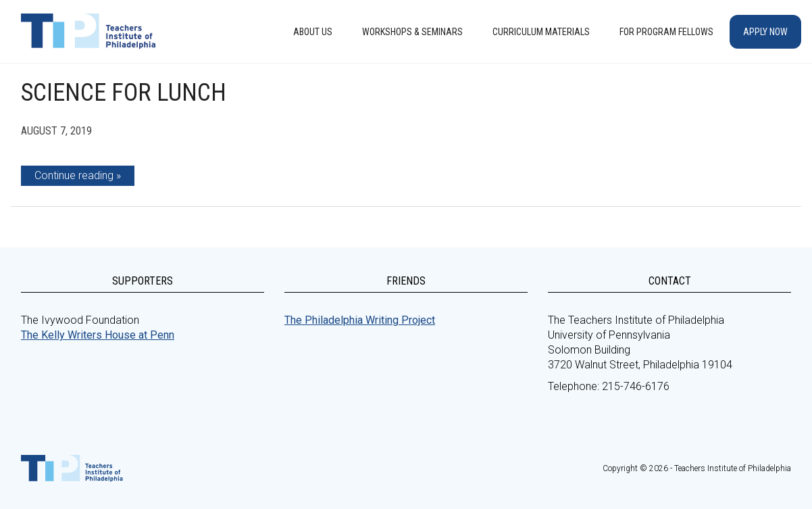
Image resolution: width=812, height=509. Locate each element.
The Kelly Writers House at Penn (98, 335)
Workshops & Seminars (412, 32)
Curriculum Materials (541, 32)
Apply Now (765, 32)
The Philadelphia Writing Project (360, 320)
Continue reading (74, 175)
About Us (313, 32)
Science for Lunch (124, 93)
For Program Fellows (666, 32)
